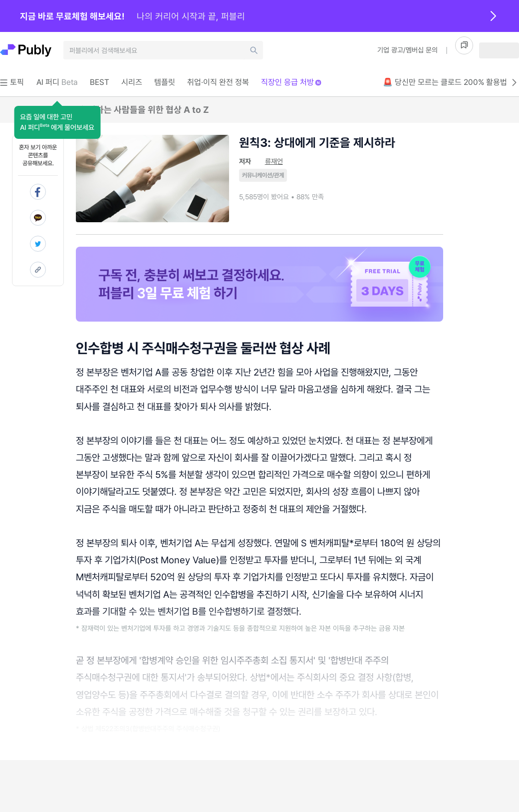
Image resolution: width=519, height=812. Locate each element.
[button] (57, 122)
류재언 (274, 161)
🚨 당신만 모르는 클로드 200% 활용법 (451, 82)
